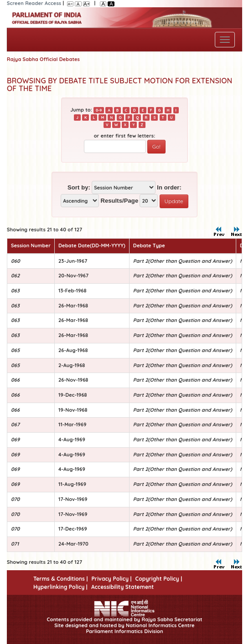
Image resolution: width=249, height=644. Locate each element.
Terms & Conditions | (60, 579)
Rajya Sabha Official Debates (43, 59)
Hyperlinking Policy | (60, 587)
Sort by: (79, 187)
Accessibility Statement (122, 587)
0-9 (99, 110)
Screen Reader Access (34, 3)
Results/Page (119, 201)
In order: (169, 187)
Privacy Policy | (111, 579)
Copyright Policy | (159, 579)
